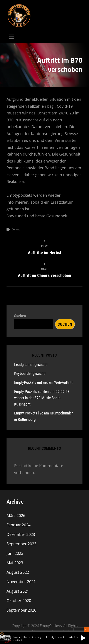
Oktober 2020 (19, 600)
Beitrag (16, 229)
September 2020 (21, 610)
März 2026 (16, 515)
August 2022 (18, 572)
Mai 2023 (15, 563)
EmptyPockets (51, 626)
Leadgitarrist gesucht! (31, 365)
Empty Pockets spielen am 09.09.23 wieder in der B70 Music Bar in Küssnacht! (42, 398)
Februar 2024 (18, 525)
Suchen (20, 316)
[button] (83, 638)
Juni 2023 (15, 553)
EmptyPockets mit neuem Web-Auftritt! (44, 382)
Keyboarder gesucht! (30, 373)
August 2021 (18, 591)
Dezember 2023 (21, 534)
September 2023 (21, 544)
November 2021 (21, 582)
